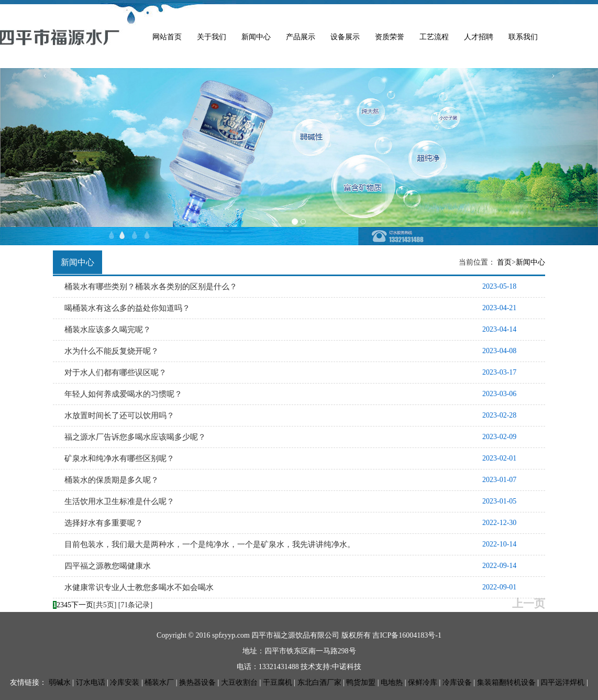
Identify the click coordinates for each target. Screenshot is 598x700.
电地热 (392, 682)
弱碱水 (60, 682)
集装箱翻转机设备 (506, 682)
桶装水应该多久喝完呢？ (108, 330)
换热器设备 (197, 682)
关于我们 (212, 37)
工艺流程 (434, 37)
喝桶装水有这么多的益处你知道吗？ (127, 308)
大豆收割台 (239, 682)
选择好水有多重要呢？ (104, 523)
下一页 (82, 605)
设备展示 (345, 37)
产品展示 (301, 37)
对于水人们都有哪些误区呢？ (115, 373)
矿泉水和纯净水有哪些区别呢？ (119, 458)
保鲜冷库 (423, 682)
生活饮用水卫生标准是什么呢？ (119, 501)
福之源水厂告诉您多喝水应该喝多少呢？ (135, 437)
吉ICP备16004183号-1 (407, 635)
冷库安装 (125, 682)
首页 (504, 262)
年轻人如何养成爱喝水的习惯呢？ (123, 394)
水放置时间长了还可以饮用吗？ (119, 415)
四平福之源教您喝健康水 (108, 566)
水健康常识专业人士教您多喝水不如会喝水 (139, 587)
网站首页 (167, 37)
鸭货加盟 (361, 682)
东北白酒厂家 (319, 682)
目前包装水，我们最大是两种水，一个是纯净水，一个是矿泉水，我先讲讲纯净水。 (210, 544)
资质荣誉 (390, 37)
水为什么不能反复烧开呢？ (112, 351)
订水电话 (91, 682)
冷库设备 (457, 682)
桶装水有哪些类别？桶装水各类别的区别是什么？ (151, 287)
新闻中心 (256, 37)
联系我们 (523, 37)
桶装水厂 (159, 682)
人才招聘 (479, 37)
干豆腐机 (278, 682)
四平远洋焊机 (562, 682)
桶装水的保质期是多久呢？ (112, 480)
